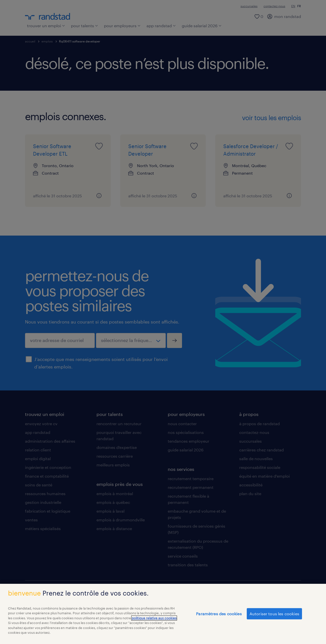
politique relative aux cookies (154, 621)
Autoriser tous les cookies (274, 616)
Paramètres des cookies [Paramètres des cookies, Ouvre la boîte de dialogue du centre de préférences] (219, 616)
